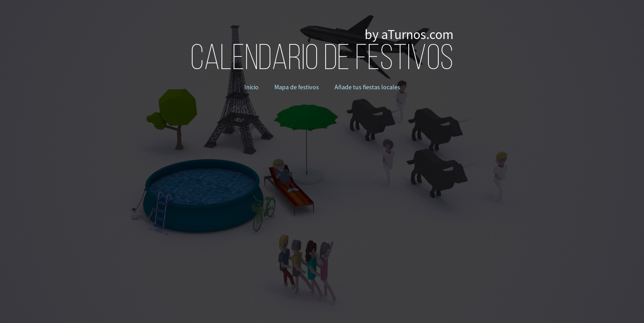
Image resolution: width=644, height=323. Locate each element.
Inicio (251, 87)
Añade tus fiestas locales (367, 87)
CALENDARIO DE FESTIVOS (322, 60)
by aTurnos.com (409, 34)
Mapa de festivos (297, 87)
